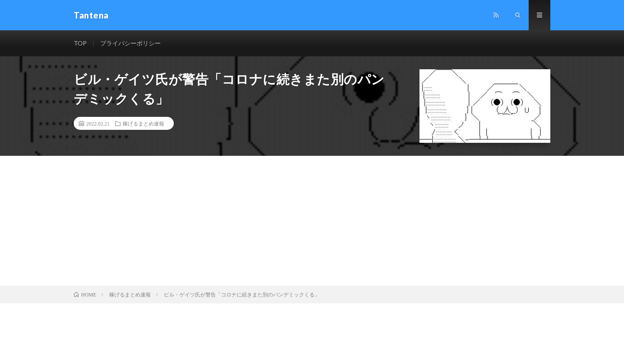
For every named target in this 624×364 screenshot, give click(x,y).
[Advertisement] (312, 221)
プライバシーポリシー (130, 43)
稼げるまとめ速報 (143, 123)
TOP (80, 43)
